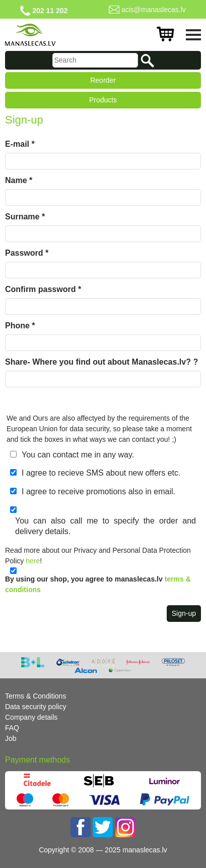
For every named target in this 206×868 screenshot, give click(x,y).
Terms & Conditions (36, 696)
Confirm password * (43, 289)
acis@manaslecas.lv (154, 10)
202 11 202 (50, 11)
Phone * (20, 326)
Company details (31, 717)
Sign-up (184, 613)
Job (11, 738)
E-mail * (20, 144)
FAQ (12, 728)
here (33, 561)
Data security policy (36, 707)
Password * (27, 253)
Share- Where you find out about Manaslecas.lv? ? (101, 362)
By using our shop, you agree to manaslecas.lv (98, 584)
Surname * (25, 217)
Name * (19, 180)
